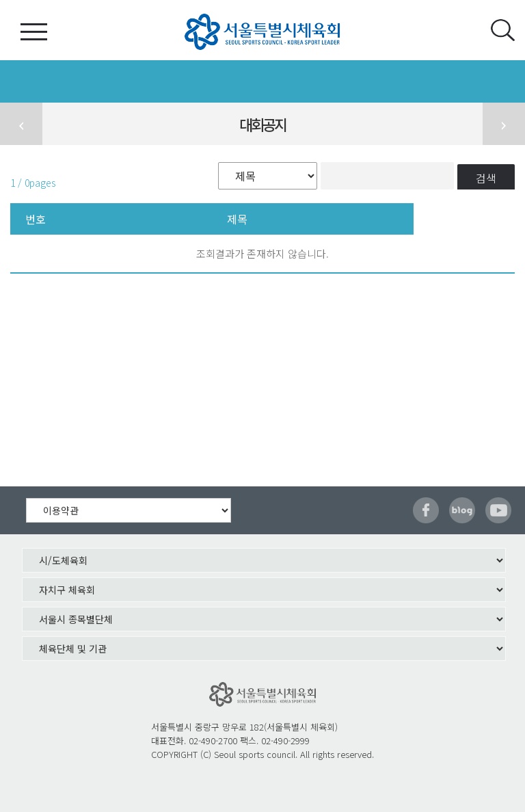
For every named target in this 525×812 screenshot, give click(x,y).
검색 (486, 178)
